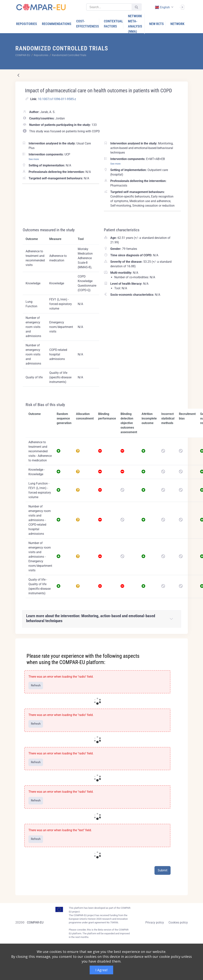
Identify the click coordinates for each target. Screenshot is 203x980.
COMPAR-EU (35, 922)
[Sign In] (182, 7)
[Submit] (136, 7)
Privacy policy (155, 922)
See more (34, 159)
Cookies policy (178, 922)
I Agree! (101, 970)
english (162, 7)
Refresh (36, 685)
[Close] (182, 642)
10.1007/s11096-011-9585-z (57, 99)
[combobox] (164, 7)
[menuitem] (27, 24)
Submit (163, 870)
